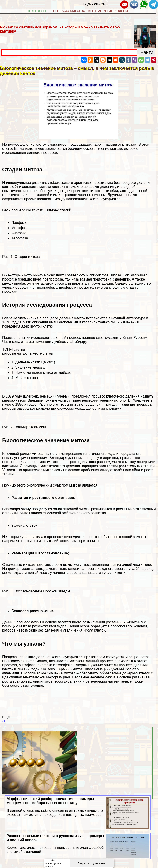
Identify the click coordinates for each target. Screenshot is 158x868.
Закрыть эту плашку (92, 863)
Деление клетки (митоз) (35, 362)
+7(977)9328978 (95, 4)
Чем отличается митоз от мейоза (43, 373)
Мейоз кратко (27, 378)
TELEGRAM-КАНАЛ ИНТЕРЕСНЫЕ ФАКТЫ (90, 11)
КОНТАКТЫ (38, 11)
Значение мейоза (30, 367)
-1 (4, 721)
